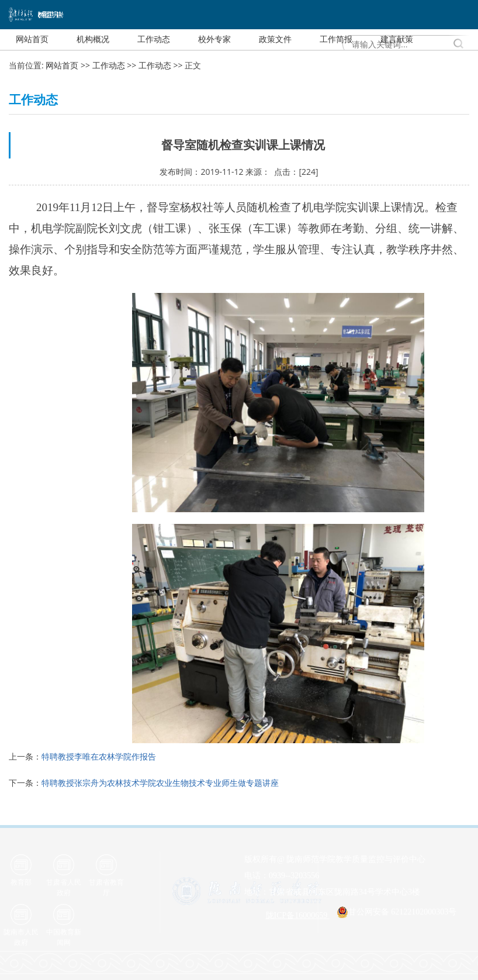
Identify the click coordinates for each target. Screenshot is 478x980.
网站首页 (62, 65)
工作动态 (109, 65)
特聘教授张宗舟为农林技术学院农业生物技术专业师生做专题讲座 (160, 783)
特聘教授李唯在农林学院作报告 (99, 756)
